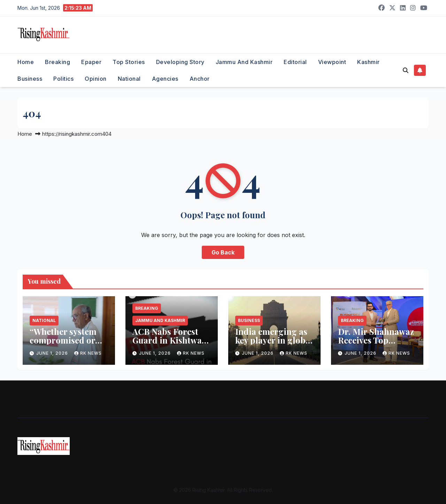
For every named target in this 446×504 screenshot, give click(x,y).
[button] (406, 70)
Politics (63, 79)
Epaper (91, 62)
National (129, 79)
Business (30, 79)
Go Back (223, 252)
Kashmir (368, 62)
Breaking (57, 62)
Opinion (96, 79)
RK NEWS (88, 353)
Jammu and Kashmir (244, 62)
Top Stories (129, 62)
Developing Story (180, 62)
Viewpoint (332, 62)
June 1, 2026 (53, 353)
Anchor (200, 79)
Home (26, 62)
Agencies (165, 79)
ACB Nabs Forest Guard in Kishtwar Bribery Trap (169, 340)
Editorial (295, 62)
